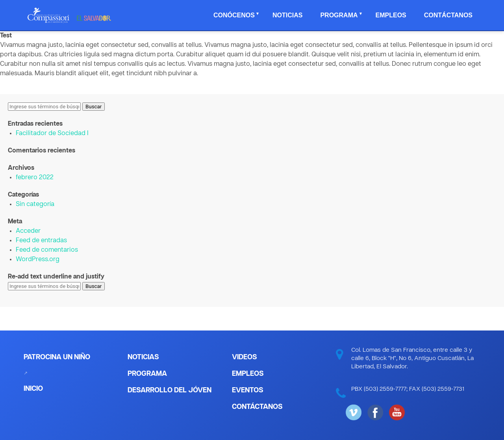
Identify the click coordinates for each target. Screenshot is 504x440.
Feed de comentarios (47, 250)
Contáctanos (448, 15)
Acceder (28, 231)
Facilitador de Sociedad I (52, 134)
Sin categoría (35, 204)
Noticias (287, 15)
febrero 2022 (35, 178)
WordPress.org (38, 260)
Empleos (391, 15)
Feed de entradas (41, 241)
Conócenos (234, 15)
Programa (339, 15)
